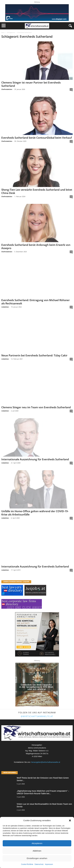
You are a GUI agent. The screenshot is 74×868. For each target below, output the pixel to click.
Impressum (49, 864)
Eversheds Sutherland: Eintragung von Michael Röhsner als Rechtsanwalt (36, 302)
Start (3, 32)
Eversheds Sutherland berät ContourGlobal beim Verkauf (37, 138)
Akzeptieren (37, 843)
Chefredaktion (7, 89)
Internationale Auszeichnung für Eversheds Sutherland (35, 459)
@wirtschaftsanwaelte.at (37, 716)
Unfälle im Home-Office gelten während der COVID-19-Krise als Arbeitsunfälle (35, 513)
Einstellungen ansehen (37, 858)
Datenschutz (39, 864)
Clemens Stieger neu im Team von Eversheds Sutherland (36, 407)
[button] (70, 820)
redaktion (5, 307)
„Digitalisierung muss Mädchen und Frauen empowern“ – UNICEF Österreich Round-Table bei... (43, 792)
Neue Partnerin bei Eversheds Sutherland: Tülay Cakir (34, 355)
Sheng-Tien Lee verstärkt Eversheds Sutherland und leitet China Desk (37, 191)
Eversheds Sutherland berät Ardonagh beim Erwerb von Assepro (36, 246)
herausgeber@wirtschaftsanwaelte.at (46, 762)
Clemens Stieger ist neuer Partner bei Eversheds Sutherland (31, 84)
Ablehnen (37, 851)
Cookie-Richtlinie (27, 864)
